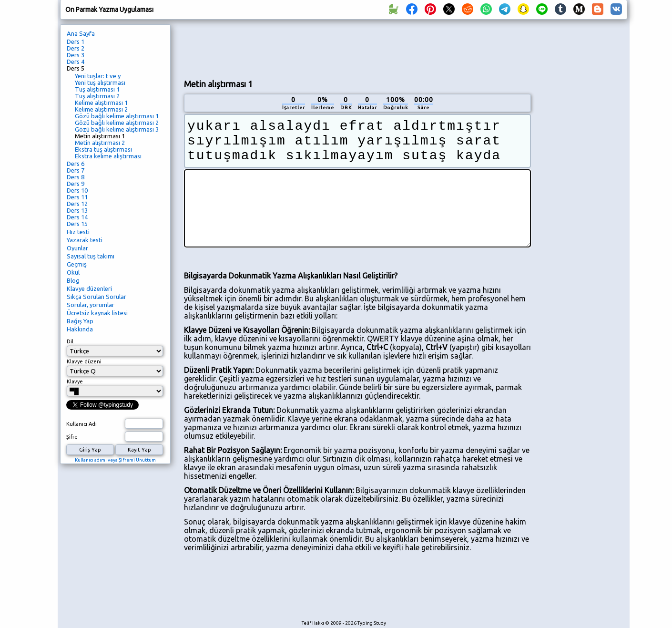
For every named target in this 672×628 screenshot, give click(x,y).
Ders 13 (77, 210)
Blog (73, 280)
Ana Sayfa (81, 33)
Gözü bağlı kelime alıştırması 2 (117, 123)
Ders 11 (77, 197)
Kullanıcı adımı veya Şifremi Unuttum (115, 460)
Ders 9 (76, 184)
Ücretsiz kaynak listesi (97, 313)
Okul (73, 272)
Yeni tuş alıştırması (100, 82)
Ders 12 (77, 204)
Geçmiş (77, 264)
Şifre (72, 437)
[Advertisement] (357, 48)
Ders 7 (76, 170)
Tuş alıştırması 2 (97, 96)
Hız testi (78, 232)
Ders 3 (76, 55)
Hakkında (80, 329)
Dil (70, 341)
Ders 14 (77, 217)
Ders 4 (76, 62)
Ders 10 (77, 190)
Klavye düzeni (84, 361)
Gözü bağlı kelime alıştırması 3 (117, 129)
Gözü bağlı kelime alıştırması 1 (117, 116)
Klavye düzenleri (89, 288)
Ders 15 (77, 224)
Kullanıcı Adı (81, 424)
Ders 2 (76, 48)
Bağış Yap (80, 321)
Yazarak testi (85, 240)
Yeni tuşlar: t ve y (98, 76)
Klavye (75, 381)
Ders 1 (76, 41)
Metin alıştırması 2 (100, 143)
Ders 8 (76, 177)
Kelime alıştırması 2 (101, 109)
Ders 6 (76, 164)
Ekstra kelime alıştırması (108, 156)
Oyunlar (77, 248)
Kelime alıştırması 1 (101, 103)
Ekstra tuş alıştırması (103, 149)
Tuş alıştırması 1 (97, 89)
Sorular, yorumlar (91, 305)
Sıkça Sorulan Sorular (97, 297)
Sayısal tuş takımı (91, 256)
